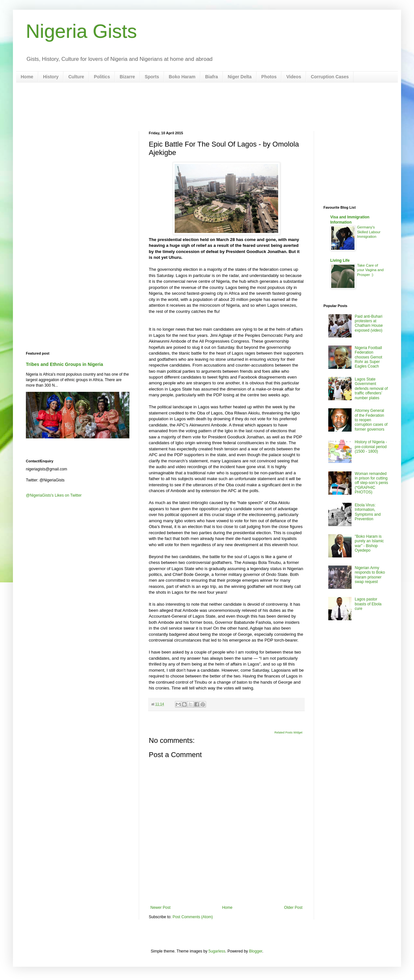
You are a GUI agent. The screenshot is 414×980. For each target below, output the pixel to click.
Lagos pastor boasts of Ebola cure (368, 604)
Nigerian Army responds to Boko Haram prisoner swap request (370, 575)
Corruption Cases (330, 77)
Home (27, 77)
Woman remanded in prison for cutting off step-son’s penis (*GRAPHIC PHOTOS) (371, 483)
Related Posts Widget (288, 732)
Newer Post (160, 908)
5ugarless (217, 951)
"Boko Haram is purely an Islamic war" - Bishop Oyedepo (369, 543)
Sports (152, 77)
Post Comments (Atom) (193, 917)
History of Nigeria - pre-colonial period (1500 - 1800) (371, 447)
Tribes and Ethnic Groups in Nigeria (65, 364)
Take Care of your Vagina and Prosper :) (370, 270)
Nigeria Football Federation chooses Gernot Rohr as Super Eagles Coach (369, 357)
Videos (294, 77)
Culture (76, 77)
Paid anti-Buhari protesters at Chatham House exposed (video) (369, 323)
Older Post (293, 908)
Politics (102, 77)
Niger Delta (240, 77)
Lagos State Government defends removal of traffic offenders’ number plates (371, 389)
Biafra (212, 77)
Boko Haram (182, 77)
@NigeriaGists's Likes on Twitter (54, 495)
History (51, 77)
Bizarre (127, 77)
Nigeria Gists (81, 31)
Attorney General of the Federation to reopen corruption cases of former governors (371, 420)
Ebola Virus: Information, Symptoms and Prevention (368, 512)
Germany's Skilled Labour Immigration (369, 232)
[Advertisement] (207, 107)
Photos (269, 77)
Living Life (340, 260)
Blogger (256, 951)
